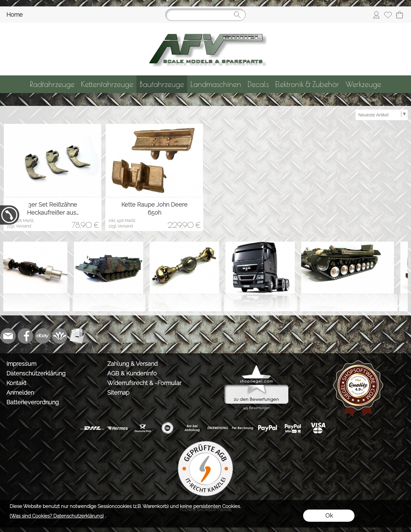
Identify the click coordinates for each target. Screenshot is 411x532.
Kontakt (16, 383)
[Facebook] (25, 336)
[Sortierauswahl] (381, 115)
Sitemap (118, 393)
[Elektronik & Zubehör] (307, 84)
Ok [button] (329, 515)
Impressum (21, 364)
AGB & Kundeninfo (132, 373)
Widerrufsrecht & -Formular (144, 383)
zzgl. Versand (19, 226)
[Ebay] (43, 336)
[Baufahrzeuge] (162, 84)
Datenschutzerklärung (36, 373)
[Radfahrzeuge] (52, 84)
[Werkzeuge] (363, 84)
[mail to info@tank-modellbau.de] (8, 336)
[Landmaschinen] (216, 84)
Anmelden (20, 393)
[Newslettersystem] (77, 336)
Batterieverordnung (33, 402)
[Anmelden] (376, 15)
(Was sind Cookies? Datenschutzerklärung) (57, 516)
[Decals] (258, 84)
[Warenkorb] (399, 15)
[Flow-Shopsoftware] (60, 336)
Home (15, 15)
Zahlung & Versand (132, 364)
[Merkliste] (388, 15)
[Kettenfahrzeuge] (107, 84)
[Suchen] (205, 15)
